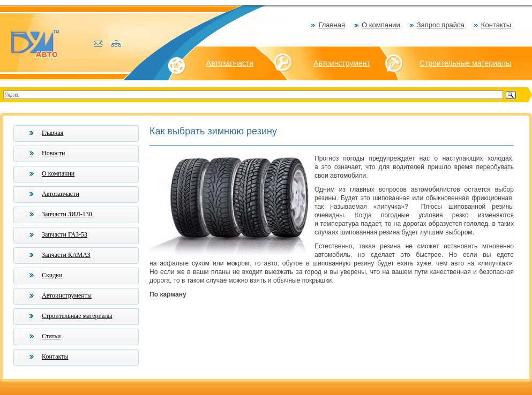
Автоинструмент (342, 63)
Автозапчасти (230, 63)
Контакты (496, 25)
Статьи (51, 336)
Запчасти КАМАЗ (66, 255)
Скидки (52, 275)
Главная (331, 25)
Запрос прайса (441, 25)
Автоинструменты (67, 295)
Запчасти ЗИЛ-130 (67, 214)
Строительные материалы (465, 63)
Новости (54, 153)
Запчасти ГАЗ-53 (65, 234)
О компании (381, 25)
